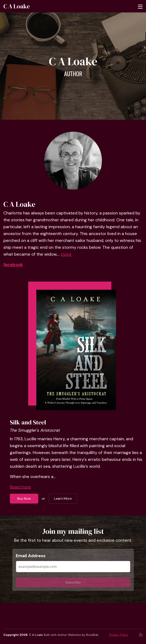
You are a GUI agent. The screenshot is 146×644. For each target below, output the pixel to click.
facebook (13, 264)
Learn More (63, 498)
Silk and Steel (28, 422)
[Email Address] (73, 567)
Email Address (31, 556)
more (66, 254)
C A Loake (17, 6)
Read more (20, 487)
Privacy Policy (119, 635)
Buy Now (24, 498)
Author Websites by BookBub (78, 635)
